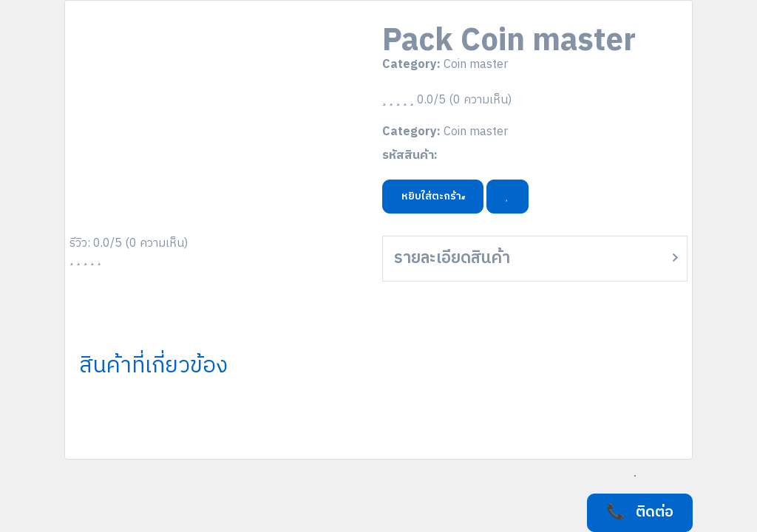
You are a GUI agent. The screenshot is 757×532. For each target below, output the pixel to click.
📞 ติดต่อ (640, 512)
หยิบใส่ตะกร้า (433, 196)
